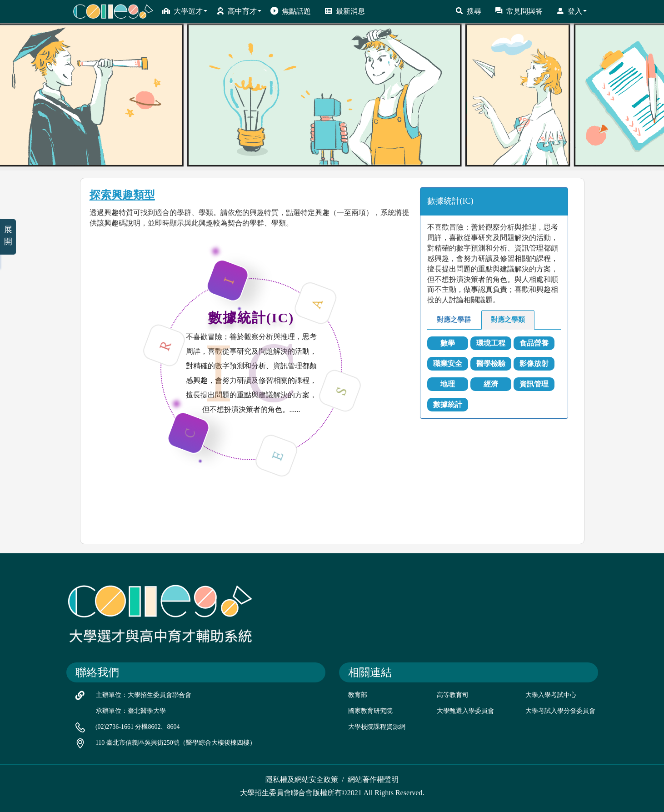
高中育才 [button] (239, 11)
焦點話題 (291, 11)
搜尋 (468, 11)
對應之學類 (508, 320)
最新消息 (345, 11)
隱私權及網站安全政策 (302, 779)
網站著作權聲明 (373, 779)
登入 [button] (572, 11)
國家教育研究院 (370, 711)
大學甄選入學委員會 (465, 711)
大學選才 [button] (185, 11)
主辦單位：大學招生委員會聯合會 (144, 695)
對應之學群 (454, 320)
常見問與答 (519, 11)
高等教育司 (453, 695)
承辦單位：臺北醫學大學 (131, 711)
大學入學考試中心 (551, 695)
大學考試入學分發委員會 (560, 711)
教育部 (358, 695)
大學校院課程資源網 (377, 727)
